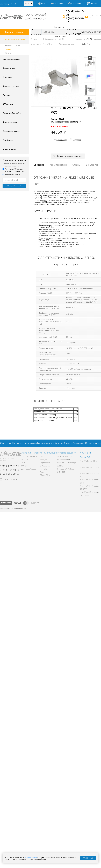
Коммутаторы (10, 68)
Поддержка (48, 32)
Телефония (8, 140)
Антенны (8, 77)
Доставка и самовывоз (60, 32)
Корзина (94, 4)
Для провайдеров (29, 469)
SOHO (24, 466)
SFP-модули (45, 466)
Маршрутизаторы (12, 59)
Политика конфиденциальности (39, 443)
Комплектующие (11, 86)
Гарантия (96, 32)
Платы (42, 456)
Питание (7, 95)
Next (90, 105)
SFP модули (8, 104)
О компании (36, 32)
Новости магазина (11, 175)
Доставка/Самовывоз (74, 443)
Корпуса (43, 460)
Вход (43, 4)
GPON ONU (45, 475)
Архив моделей (10, 149)
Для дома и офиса (12, 46)
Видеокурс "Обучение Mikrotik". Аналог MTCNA (13, 170)
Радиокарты (45, 463)
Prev (90, 58)
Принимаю (88, 858)
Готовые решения (11, 122)
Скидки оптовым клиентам (70, 156)
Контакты (86, 32)
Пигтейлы (44, 469)
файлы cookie (31, 857)
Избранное (58, 4)
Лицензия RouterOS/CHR (74, 32)
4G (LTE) (8, 53)
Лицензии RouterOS (12, 113)
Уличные (8, 49)
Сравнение (76, 4)
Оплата (89, 443)
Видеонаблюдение (11, 131)
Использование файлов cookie (13, 509)
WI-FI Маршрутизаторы (14, 39)
